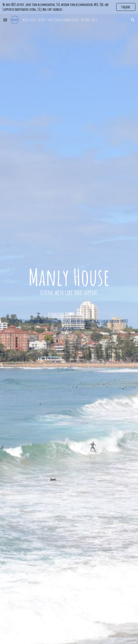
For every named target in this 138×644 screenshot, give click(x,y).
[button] (5, 20)
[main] (69, 303)
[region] (69, 7)
